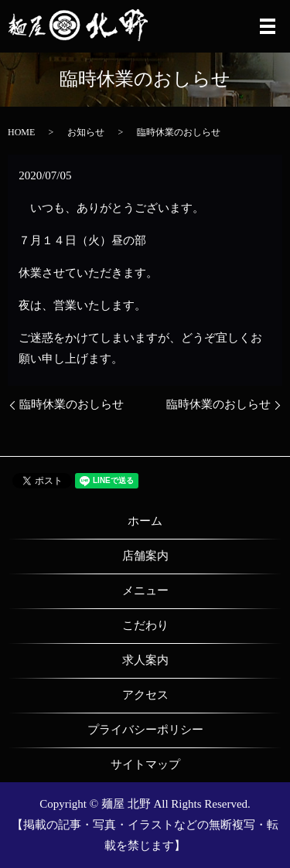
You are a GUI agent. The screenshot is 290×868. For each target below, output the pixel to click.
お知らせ (86, 132)
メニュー (145, 591)
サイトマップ (145, 764)
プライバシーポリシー (145, 730)
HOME (21, 132)
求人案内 (145, 660)
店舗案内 (145, 556)
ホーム (145, 521)
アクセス (145, 695)
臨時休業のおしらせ (72, 404)
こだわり (145, 625)
